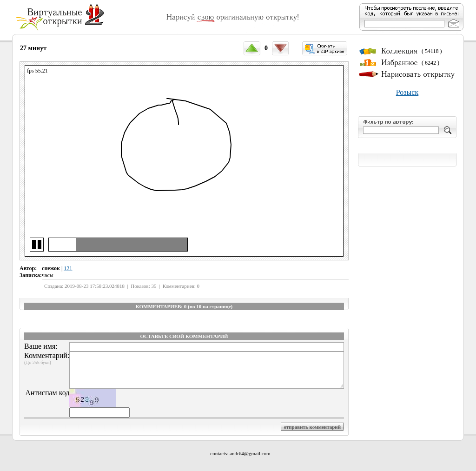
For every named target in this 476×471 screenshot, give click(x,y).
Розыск (407, 92)
